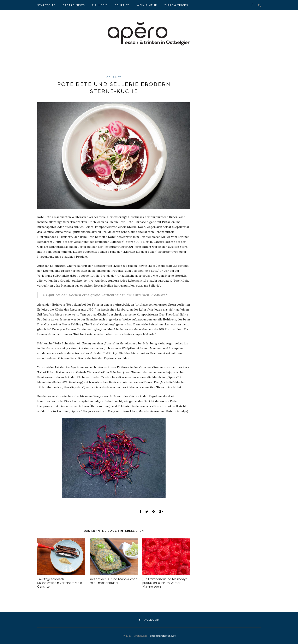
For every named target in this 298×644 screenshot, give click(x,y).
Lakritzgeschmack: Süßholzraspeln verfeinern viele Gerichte (60, 583)
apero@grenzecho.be (163, 636)
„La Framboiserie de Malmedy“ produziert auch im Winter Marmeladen (165, 583)
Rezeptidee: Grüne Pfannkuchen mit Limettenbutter (114, 581)
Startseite (46, 5)
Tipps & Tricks (176, 5)
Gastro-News (74, 5)
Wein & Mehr (147, 5)
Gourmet (122, 5)
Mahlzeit (100, 5)
